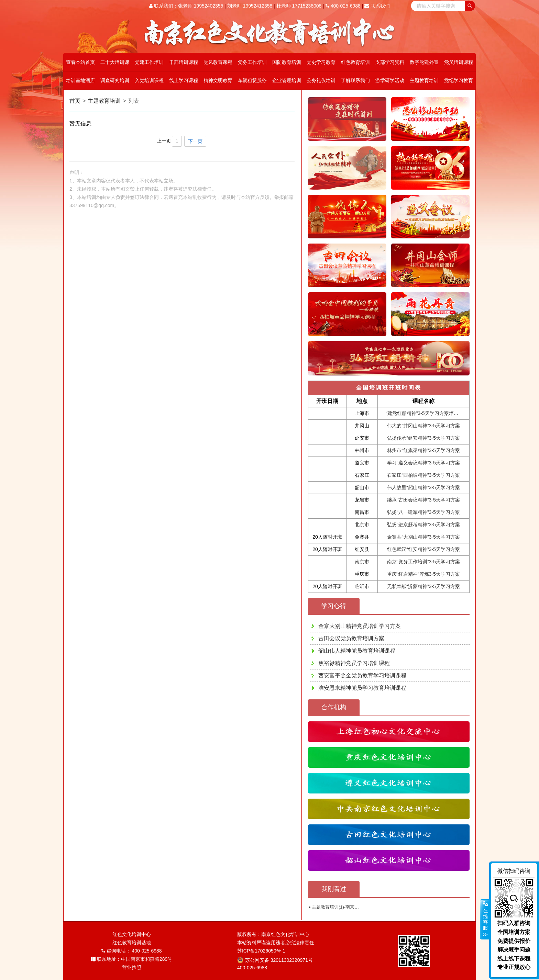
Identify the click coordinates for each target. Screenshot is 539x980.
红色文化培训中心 (132, 934)
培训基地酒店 (80, 80)
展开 (485, 920)
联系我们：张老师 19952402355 (186, 6)
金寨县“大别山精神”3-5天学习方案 (423, 537)
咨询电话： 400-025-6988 (132, 951)
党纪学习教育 (459, 80)
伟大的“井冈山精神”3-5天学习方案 (423, 426)
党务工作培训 (252, 62)
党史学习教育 (321, 62)
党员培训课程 (459, 62)
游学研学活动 (390, 80)
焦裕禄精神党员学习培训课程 (354, 663)
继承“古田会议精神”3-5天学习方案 (423, 500)
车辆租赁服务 (252, 80)
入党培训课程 (149, 80)
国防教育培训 (287, 62)
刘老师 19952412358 (250, 6)
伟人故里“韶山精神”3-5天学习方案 (423, 487)
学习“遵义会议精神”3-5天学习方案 (423, 463)
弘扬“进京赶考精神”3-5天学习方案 (423, 525)
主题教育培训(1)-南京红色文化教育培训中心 (355, 907)
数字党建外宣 (424, 62)
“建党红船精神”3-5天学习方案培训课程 (427, 413)
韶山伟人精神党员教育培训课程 (357, 651)
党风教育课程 (218, 62)
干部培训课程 (184, 62)
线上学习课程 (184, 80)
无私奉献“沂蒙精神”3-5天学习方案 (423, 586)
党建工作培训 (149, 62)
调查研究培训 (115, 80)
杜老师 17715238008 (299, 6)
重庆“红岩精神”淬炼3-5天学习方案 (423, 574)
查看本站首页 (80, 62)
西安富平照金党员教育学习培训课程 (362, 675)
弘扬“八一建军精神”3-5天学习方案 (423, 512)
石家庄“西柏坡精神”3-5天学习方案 (423, 475)
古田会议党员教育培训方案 (351, 638)
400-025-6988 (343, 6)
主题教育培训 (424, 80)
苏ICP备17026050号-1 (261, 951)
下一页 (195, 141)
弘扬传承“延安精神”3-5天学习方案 (423, 438)
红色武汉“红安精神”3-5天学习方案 (423, 549)
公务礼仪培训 (321, 80)
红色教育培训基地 (132, 943)
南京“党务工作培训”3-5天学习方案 (423, 562)
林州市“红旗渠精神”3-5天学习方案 (423, 450)
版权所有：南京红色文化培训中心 (273, 934)
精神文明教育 (218, 80)
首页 (75, 101)
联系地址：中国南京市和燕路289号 (131, 959)
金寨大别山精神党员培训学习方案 (360, 626)
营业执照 (132, 967)
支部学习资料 (390, 62)
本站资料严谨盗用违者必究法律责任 (276, 943)
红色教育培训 (355, 62)
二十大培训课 (115, 62)
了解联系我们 (355, 80)
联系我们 (377, 6)
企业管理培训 (287, 80)
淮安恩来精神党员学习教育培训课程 (362, 688)
